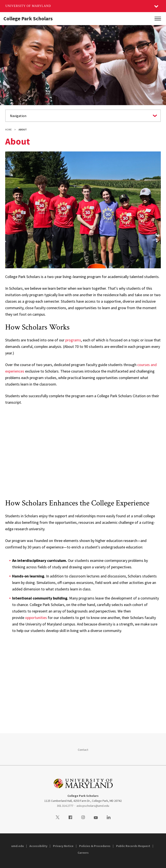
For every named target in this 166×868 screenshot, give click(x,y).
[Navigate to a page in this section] (83, 116)
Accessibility (38, 846)
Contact (83, 750)
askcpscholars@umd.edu (93, 806)
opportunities (36, 618)
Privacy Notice (63, 846)
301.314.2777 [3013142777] (65, 806)
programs (73, 340)
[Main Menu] (158, 19)
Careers (83, 853)
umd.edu (18, 846)
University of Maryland (28, 6)
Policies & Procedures (95, 846)
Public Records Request (133, 846)
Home (8, 130)
